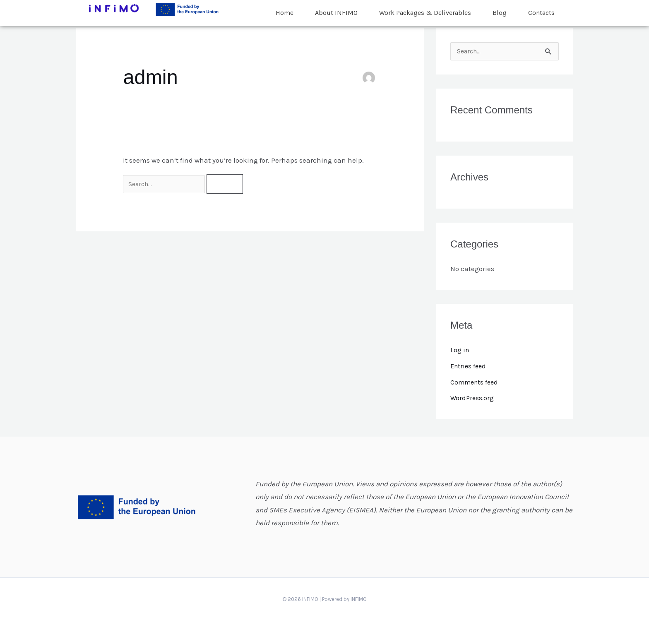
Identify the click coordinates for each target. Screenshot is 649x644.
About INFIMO (336, 9)
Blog (500, 9)
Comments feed (476, 382)
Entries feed (469, 366)
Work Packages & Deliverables (425, 9)
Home (285, 9)
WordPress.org (473, 398)
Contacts (541, 9)
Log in (460, 351)
